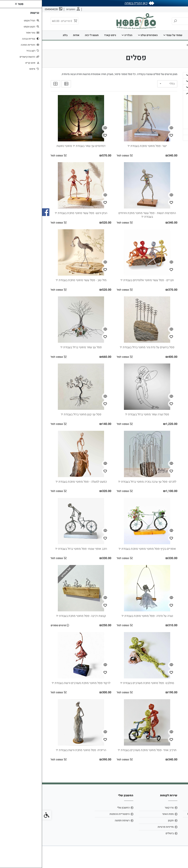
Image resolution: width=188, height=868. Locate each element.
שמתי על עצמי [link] (131, 35)
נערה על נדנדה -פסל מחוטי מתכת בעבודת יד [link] (105, 616)
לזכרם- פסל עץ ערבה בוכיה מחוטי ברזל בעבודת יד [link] (105, 482)
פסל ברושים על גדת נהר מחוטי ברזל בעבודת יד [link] (105, 347)
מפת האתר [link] (126, 814)
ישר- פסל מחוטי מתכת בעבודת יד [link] (105, 146)
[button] (145, 75)
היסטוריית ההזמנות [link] (78, 814)
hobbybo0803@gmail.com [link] (161, 814)
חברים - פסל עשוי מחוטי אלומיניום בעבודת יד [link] (105, 280)
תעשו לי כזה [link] (50, 35)
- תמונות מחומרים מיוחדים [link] (164, 124)
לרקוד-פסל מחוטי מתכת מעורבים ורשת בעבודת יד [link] (39, 683)
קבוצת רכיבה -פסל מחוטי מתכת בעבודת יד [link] (39, 616)
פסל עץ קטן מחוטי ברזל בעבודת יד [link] (39, 414)
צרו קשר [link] (162, 9)
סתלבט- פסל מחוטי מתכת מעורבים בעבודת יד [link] (105, 683)
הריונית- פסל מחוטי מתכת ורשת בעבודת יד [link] (39, 750)
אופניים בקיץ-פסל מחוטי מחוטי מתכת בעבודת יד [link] (105, 549)
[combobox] (125, 84)
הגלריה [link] (85, 35)
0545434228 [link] (168, 820)
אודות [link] (174, 9)
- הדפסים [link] (169, 98)
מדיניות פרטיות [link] (124, 827)
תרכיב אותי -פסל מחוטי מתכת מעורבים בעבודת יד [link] (105, 750)
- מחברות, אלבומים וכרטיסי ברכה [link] (164, 105)
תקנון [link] (129, 820)
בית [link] (149, 35)
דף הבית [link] (163, 35)
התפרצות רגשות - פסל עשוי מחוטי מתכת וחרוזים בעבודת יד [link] (105, 215)
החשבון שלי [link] (81, 808)
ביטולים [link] (128, 833)
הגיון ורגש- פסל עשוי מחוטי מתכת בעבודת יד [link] (39, 213)
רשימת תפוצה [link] (80, 820)
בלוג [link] (23, 35)
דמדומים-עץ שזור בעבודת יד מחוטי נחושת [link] (39, 146)
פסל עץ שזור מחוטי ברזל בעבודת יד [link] (39, 347)
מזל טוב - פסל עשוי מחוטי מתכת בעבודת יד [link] (39, 280)
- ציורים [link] (170, 117)
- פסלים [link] (169, 112)
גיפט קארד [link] (68, 35)
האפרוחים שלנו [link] (106, 35)
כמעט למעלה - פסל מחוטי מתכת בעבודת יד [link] (39, 482)
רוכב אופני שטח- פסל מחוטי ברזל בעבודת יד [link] (39, 549)
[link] (180, 860)
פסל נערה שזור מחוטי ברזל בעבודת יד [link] (105, 414)
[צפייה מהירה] (129, 128)
